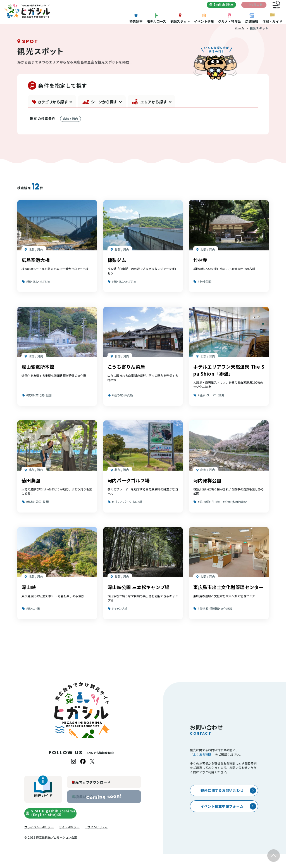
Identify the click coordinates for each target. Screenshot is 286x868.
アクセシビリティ (96, 840)
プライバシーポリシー (39, 840)
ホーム (240, 42)
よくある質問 (202, 768)
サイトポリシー (69, 840)
